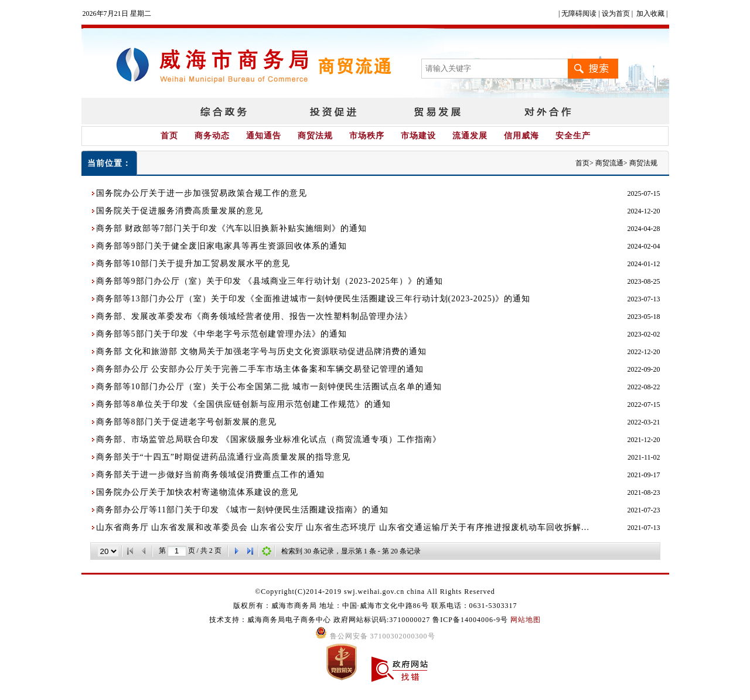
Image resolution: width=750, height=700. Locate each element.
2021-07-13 (644, 528)
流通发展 (470, 136)
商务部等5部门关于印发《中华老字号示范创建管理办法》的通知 (221, 334)
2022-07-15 (644, 405)
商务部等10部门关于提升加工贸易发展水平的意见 (193, 264)
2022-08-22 (644, 387)
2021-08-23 (644, 492)
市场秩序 (367, 136)
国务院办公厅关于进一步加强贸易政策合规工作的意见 (202, 193)
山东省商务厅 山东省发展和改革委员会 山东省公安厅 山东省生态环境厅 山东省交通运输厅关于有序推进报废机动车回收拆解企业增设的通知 (347, 527)
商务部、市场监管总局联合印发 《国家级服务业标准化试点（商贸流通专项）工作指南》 (269, 439)
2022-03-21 (644, 422)
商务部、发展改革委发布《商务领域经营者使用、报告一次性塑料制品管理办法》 (254, 316)
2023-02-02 (644, 334)
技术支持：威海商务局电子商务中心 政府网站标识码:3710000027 (321, 620)
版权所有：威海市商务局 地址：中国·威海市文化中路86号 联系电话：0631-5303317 (375, 606)
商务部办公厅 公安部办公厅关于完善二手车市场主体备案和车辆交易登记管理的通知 (260, 369)
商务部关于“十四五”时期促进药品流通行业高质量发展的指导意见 (223, 457)
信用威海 (521, 136)
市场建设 (418, 136)
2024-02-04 (644, 246)
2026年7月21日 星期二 (117, 13)
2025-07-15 (644, 193)
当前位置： (109, 163)
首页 (169, 136)
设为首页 (616, 13)
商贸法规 (315, 136)
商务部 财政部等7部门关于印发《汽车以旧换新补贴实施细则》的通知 (232, 228)
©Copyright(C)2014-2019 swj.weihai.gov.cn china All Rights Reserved (375, 592)
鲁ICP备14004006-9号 (470, 620)
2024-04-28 (644, 229)
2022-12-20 (644, 352)
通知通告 (264, 136)
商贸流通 (609, 163)
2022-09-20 (644, 369)
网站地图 (526, 620)
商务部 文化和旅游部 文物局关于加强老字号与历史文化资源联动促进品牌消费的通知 (261, 351)
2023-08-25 (644, 281)
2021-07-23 (644, 510)
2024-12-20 (644, 211)
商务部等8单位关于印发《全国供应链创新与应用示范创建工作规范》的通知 (243, 404)
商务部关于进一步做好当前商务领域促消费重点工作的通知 (210, 475)
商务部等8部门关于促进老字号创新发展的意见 (186, 422)
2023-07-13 (644, 299)
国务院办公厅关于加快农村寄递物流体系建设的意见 (197, 492)
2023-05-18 (644, 317)
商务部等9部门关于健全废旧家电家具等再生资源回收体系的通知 (221, 246)
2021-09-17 (644, 475)
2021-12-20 (644, 440)
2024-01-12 (644, 264)
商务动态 (212, 136)
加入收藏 (650, 13)
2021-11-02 (644, 457)
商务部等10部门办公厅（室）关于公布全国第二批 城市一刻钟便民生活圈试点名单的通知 (269, 387)
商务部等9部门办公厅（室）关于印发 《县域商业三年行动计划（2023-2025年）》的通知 (270, 281)
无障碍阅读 (579, 13)
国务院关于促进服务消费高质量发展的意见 (180, 211)
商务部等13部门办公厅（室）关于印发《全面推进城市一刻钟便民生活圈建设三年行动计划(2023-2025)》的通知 (313, 299)
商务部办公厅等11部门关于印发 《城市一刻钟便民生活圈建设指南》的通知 (243, 510)
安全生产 (573, 136)
